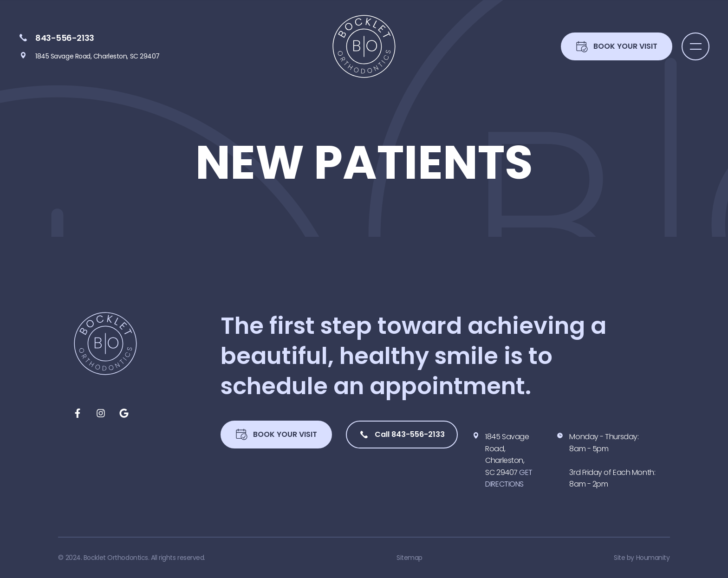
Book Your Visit (276, 434)
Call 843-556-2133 (402, 434)
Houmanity (653, 558)
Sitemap (409, 558)
